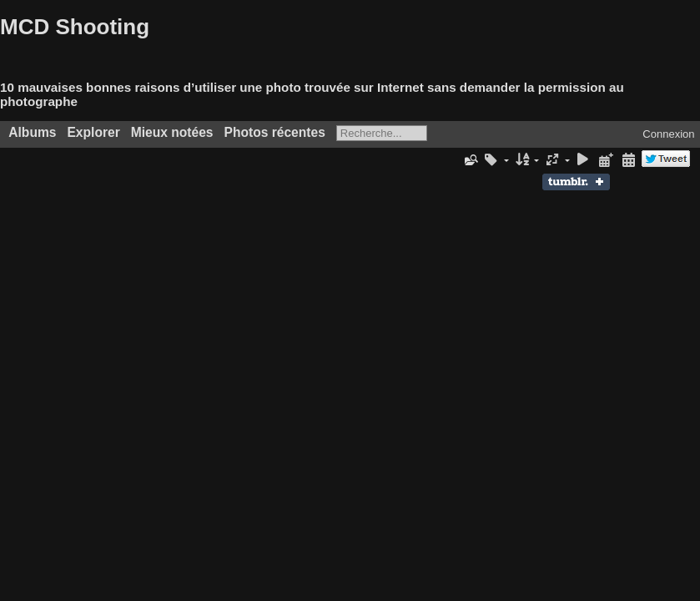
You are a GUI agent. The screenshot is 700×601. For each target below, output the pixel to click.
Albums (32, 132)
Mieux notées (172, 132)
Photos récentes (275, 132)
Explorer (93, 132)
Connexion (668, 134)
